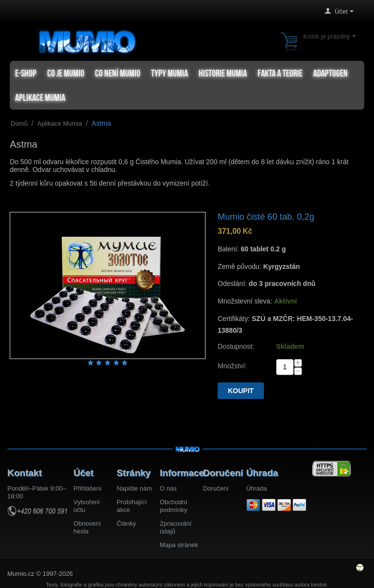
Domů (19, 123)
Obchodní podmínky (173, 506)
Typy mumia (169, 73)
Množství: (232, 366)
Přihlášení (88, 488)
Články (126, 523)
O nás (168, 488)
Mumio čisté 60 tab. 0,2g (266, 217)
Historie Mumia (223, 73)
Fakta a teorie (280, 73)
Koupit (241, 391)
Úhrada (256, 488)
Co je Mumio (66, 73)
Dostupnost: (236, 346)
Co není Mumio (118, 73)
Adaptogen (330, 73)
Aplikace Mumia (40, 97)
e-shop (26, 73)
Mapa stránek (179, 545)
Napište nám (134, 488)
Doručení (216, 488)
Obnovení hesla (87, 527)
